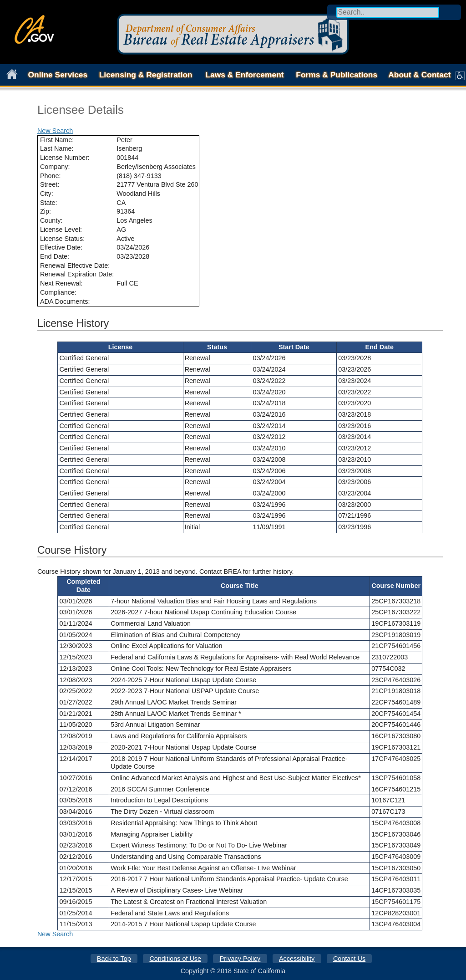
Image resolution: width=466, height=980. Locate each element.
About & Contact (419, 75)
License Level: (61, 230)
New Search (55, 131)
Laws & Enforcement (244, 75)
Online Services (58, 75)
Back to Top (114, 959)
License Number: (65, 158)
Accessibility (297, 959)
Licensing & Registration (146, 75)
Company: (55, 167)
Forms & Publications (337, 75)
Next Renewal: (61, 283)
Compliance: (58, 292)
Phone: (51, 176)
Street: (50, 184)
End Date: (55, 256)
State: (49, 203)
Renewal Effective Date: (75, 265)
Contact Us (349, 959)
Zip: (46, 211)
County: (51, 220)
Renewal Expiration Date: (77, 274)
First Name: (57, 140)
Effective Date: (61, 247)
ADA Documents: (65, 301)
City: (47, 194)
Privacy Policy (240, 959)
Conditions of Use (175, 959)
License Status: (62, 239)
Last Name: (57, 148)
